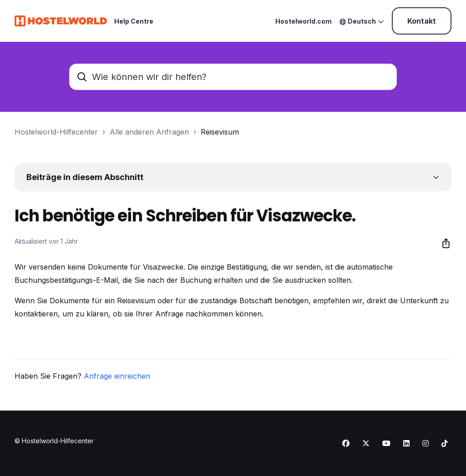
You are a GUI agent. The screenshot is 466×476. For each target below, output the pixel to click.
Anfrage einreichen (117, 376)
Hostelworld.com (304, 21)
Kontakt (422, 21)
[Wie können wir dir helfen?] (233, 77)
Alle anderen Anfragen (149, 132)
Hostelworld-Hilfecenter (56, 132)
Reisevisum (220, 132)
